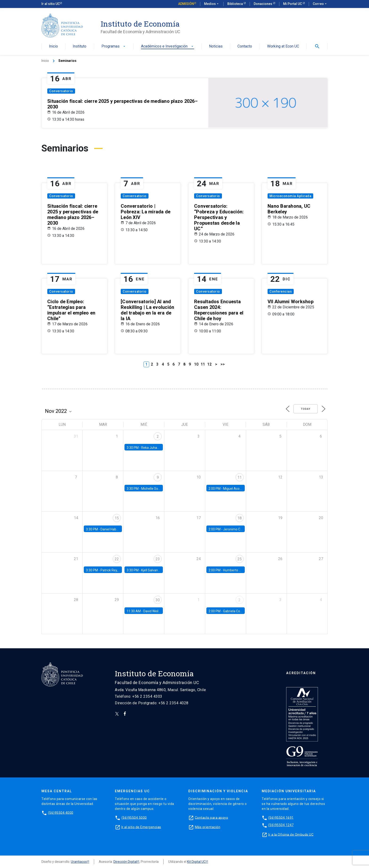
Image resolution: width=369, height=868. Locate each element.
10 (196, 364)
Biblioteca (235, 4)
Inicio (53, 46)
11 (203, 364)
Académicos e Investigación (168, 46)
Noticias (216, 46)
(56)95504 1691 (281, 817)
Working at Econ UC (283, 46)
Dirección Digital (125, 862)
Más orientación (208, 827)
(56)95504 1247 (281, 825)
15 (117, 518)
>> (223, 364)
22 (117, 559)
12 (209, 364)
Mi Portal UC (293, 4)
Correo (320, 4)
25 (240, 559)
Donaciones (263, 4)
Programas (114, 46)
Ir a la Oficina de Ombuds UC (291, 834)
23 (158, 559)
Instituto (80, 46)
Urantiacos (79, 862)
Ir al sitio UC (51, 4)
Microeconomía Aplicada (290, 196)
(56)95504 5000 (134, 817)
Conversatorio (61, 91)
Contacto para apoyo (212, 817)
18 (240, 518)
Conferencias (281, 291)
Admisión (186, 4)
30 (158, 600)
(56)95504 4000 (61, 812)
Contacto (245, 46)
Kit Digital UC (196, 862)
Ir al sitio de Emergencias (141, 827)
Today (306, 409)
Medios (212, 4)
